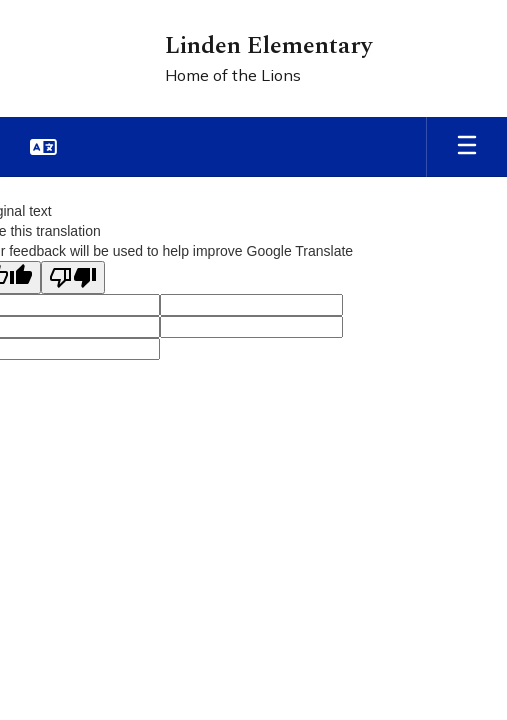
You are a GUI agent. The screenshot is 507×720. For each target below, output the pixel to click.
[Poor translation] (73, 277)
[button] (43, 147)
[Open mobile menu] (467, 147)
